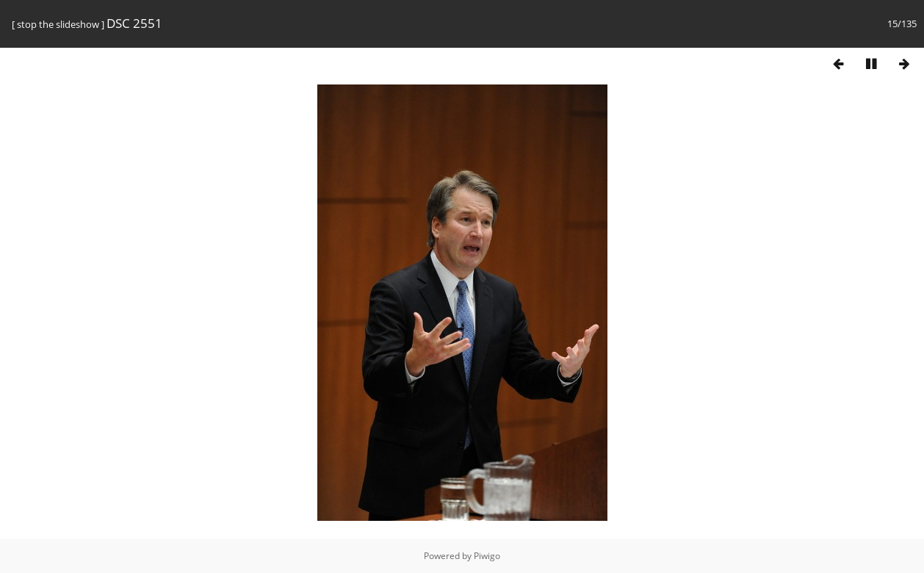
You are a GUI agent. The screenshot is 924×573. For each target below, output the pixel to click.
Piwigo (487, 556)
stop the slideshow (58, 24)
